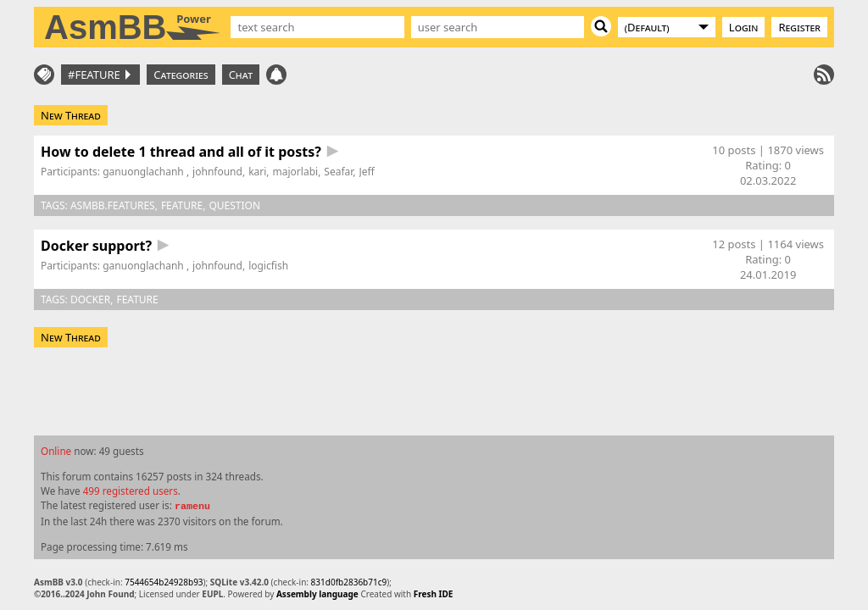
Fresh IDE (434, 594)
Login (744, 27)
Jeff (367, 172)
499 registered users (131, 491)
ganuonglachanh (145, 172)
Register (799, 27)
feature (182, 205)
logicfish (268, 266)
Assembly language (317, 594)
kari (257, 172)
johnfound (217, 172)
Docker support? (96, 246)
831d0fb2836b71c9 (349, 582)
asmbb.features (113, 205)
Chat (241, 75)
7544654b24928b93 (164, 582)
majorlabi (296, 172)
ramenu (192, 507)
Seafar (338, 172)
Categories (181, 75)
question (234, 205)
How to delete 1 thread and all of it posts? (181, 152)
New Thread (71, 115)
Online (56, 451)
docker (90, 299)
